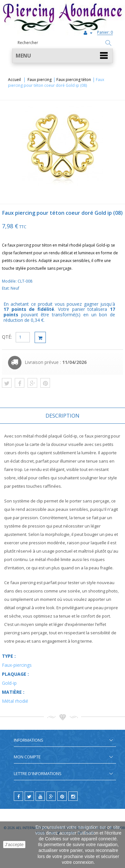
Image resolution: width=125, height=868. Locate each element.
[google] (51, 796)
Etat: (6, 288)
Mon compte (27, 757)
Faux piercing (40, 80)
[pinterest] (62, 796)
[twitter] (29, 796)
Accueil (14, 80)
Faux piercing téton (74, 80)
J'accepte (14, 845)
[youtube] (40, 796)
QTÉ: (7, 337)
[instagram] (73, 796)
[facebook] (18, 796)
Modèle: (10, 281)
